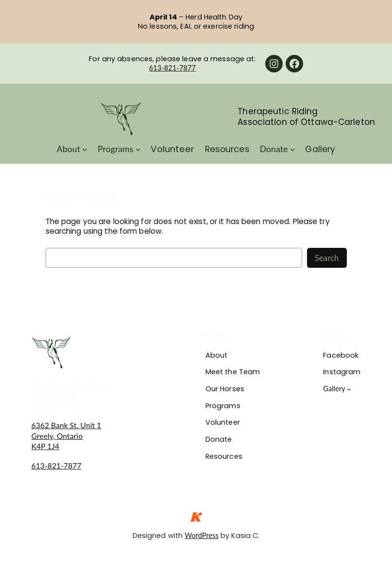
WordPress (202, 535)
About (68, 149)
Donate (274, 149)
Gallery (334, 389)
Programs (116, 149)
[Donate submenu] (293, 149)
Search (327, 258)
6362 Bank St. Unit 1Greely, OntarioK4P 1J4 (67, 435)
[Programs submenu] (138, 149)
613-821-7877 (172, 68)
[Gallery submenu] (349, 389)
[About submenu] (85, 149)
